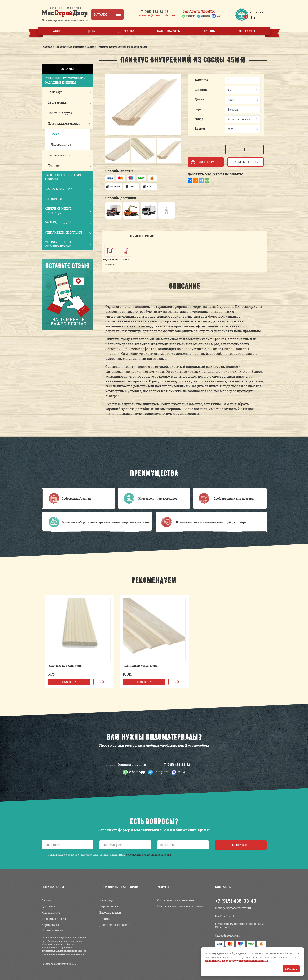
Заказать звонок (199, 11)
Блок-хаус (55, 92)
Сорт (198, 109)
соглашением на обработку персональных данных (236, 961)
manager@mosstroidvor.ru (157, 15)
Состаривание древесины (176, 900)
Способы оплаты (54, 919)
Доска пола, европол (114, 925)
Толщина (201, 80)
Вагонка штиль (59, 155)
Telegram (205, 16)
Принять (291, 969)
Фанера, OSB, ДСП (68, 223)
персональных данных (55, 951)
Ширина (201, 90)
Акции (58, 31)
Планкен (54, 166)
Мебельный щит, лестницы (68, 211)
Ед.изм (200, 129)
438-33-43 (154, 11)
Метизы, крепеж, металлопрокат (68, 244)
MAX (219, 16)
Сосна (55, 134)
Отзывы (209, 31)
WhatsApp (191, 16)
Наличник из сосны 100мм (141, 666)
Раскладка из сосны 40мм (65, 666)
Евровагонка (57, 102)
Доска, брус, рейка (68, 189)
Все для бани (68, 199)
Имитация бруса (60, 113)
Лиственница (61, 145)
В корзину (69, 682)
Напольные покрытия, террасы (68, 177)
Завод (199, 119)
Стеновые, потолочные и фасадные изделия (68, 80)
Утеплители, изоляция (68, 233)
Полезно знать (52, 930)
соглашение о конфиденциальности (149, 855)
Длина (200, 99)
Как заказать (51, 912)
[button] (110, 151)
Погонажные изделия (64, 123)
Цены (91, 31)
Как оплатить (168, 31)
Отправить (241, 845)
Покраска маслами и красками (180, 906)
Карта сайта (50, 925)
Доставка (126, 31)
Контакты (247, 31)
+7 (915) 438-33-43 (176, 765)
